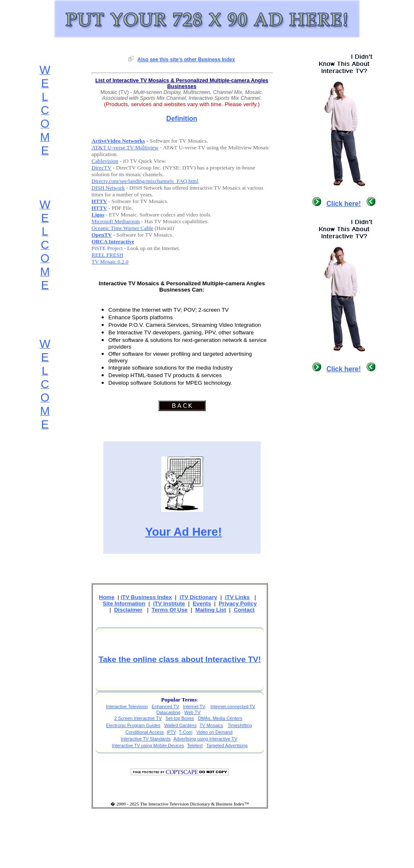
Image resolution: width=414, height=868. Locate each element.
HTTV (99, 201)
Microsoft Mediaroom (116, 221)
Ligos (98, 215)
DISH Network (108, 188)
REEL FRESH (107, 255)
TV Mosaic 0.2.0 (110, 262)
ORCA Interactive (113, 241)
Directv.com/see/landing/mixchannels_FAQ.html (145, 181)
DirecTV (101, 168)
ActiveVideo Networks (118, 141)
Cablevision (105, 161)
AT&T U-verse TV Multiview (125, 147)
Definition (182, 119)
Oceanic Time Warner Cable (122, 228)
